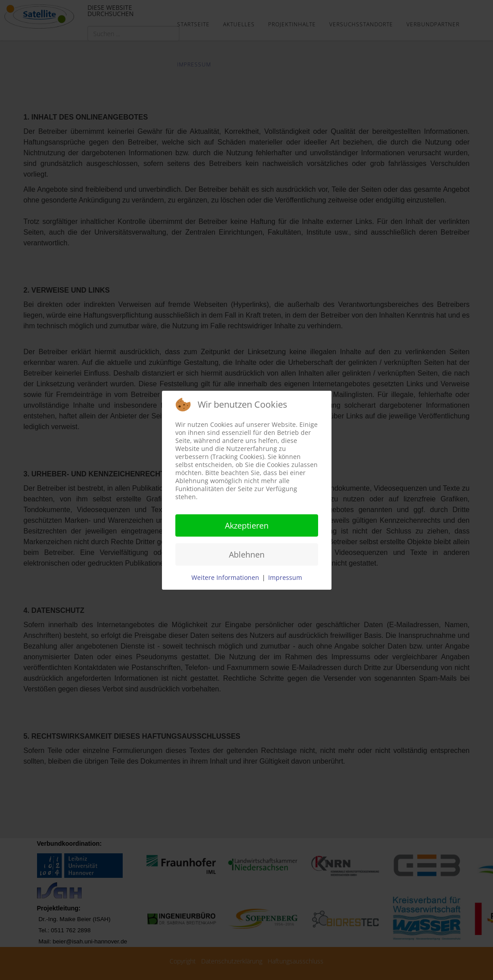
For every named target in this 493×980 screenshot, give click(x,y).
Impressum (285, 577)
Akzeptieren (247, 525)
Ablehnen (247, 554)
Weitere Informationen (225, 577)
